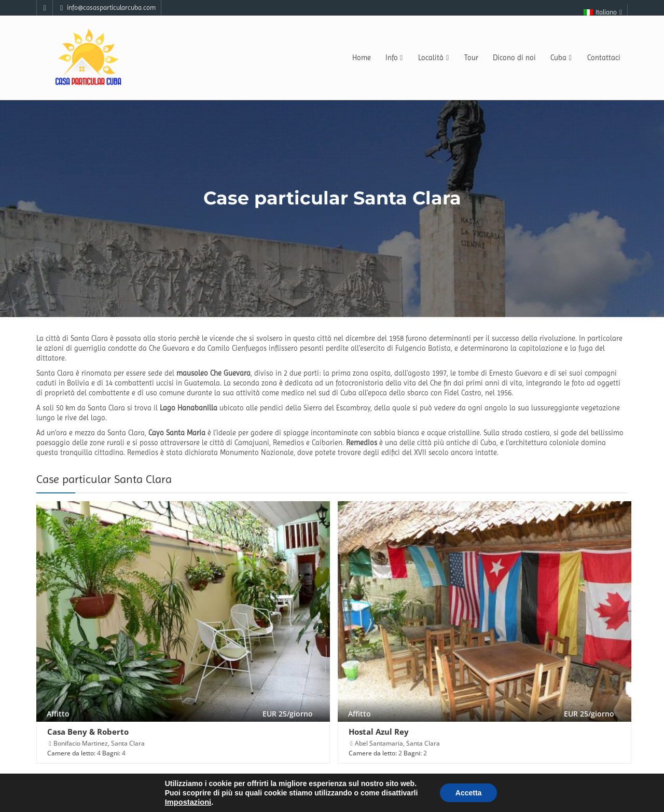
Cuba (562, 58)
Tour (471, 58)
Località (434, 58)
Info (395, 58)
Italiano (603, 12)
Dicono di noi (514, 58)
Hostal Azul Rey (379, 732)
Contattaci (604, 58)
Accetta (469, 793)
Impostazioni (188, 802)
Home (362, 58)
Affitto (58, 714)
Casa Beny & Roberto (88, 732)
